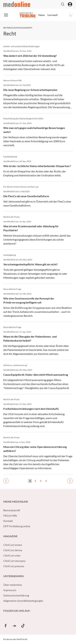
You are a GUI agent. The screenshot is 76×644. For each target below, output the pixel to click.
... (71, 15)
